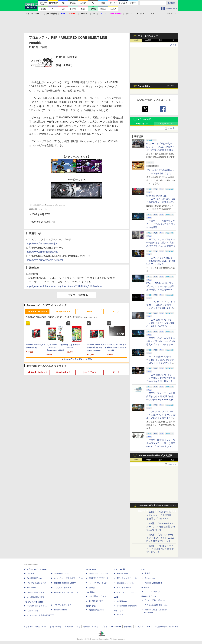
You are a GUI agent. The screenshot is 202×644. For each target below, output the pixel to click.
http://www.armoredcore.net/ (42, 252)
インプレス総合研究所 (37, 583)
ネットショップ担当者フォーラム (68, 578)
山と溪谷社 (91, 592)
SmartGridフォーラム (63, 573)
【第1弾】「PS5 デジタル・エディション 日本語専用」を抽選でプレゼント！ (160, 515)
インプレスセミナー (63, 588)
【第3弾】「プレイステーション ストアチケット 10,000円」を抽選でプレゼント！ (160, 538)
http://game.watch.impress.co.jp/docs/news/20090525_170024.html (64, 286)
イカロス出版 (119, 569)
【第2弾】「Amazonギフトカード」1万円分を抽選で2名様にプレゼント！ (161, 527)
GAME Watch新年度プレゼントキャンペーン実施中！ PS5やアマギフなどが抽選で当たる (157, 506)
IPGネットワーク (149, 596)
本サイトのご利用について (35, 627)
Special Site (144, 86)
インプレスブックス (63, 605)
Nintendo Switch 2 (37, 312)
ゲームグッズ (90, 372)
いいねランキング (166, 124)
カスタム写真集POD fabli (156, 605)
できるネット (33, 611)
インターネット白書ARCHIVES (41, 615)
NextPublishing (61, 610)
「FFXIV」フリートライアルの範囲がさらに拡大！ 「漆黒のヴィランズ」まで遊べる (161, 243)
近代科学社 (91, 606)
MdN (116, 597)
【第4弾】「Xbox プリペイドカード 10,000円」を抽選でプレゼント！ (161, 549)
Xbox (89, 312)
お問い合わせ (56, 627)
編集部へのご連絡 (91, 627)
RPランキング (142, 124)
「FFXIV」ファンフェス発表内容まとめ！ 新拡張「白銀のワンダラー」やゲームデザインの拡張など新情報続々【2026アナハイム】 (161, 400)
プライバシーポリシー (111, 627)
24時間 (148, 40)
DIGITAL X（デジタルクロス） (67, 592)
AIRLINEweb (122, 573)
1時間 (136, 40)
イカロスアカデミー (125, 592)
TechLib (120, 615)
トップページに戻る (76, 295)
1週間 (160, 40)
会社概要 (128, 627)
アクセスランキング (148, 36)
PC (94, 14)
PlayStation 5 (63, 312)
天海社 (147, 573)
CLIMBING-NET (96, 601)
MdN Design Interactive (127, 606)
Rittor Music (91, 569)
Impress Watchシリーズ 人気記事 (155, 455)
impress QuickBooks (153, 583)
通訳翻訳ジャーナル (125, 583)
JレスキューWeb (124, 588)
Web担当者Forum (35, 578)
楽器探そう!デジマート (99, 578)
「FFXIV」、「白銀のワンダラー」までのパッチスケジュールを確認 (161, 224)
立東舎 (92, 588)
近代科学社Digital (96, 610)
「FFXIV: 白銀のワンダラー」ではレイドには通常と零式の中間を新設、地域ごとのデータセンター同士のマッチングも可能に (161, 381)
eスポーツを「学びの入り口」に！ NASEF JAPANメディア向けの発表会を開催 (161, 147)
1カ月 (172, 40)
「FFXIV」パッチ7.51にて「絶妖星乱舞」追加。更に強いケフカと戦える (161, 261)
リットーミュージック (99, 573)
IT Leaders (32, 588)
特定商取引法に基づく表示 (167, 627)
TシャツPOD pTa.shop (155, 600)
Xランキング (144, 119)
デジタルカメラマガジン (38, 606)
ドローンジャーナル (36, 592)
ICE (143, 569)
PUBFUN (145, 588)
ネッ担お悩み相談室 (36, 597)
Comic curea (150, 578)
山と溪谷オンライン (98, 596)
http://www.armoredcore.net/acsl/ (45, 260)
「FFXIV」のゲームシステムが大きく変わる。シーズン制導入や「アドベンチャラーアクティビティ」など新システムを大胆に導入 (161, 344)
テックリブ (118, 611)
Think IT (31, 573)
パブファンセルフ (152, 592)
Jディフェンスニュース (127, 578)
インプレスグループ (144, 627)
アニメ (116, 312)
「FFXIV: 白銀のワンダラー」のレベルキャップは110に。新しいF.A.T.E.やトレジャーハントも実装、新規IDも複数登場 (161, 326)
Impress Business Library (65, 583)
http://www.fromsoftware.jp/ (42, 244)
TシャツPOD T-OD (98, 583)
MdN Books (122, 601)
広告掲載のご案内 (72, 627)
